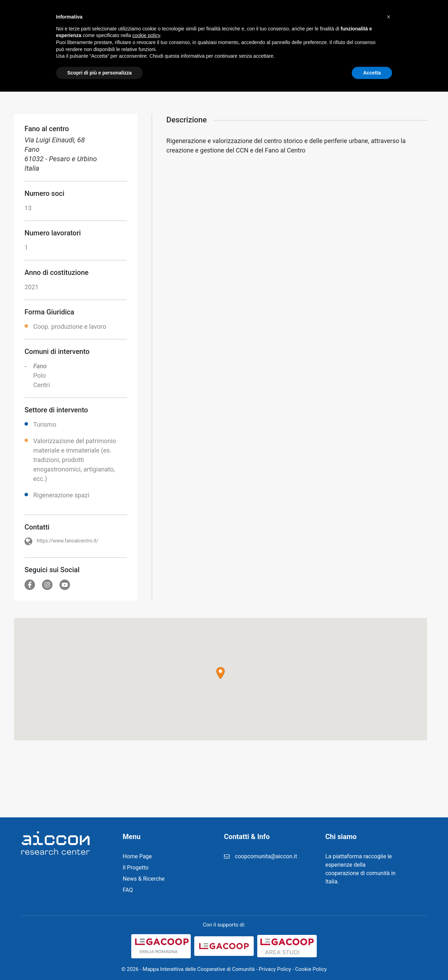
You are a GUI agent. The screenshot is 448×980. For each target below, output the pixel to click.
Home (150, 17)
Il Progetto (184, 17)
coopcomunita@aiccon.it (266, 856)
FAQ (319, 17)
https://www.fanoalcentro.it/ (68, 541)
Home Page (137, 856)
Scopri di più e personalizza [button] (99, 961)
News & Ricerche (232, 17)
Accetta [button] (372, 961)
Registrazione (284, 17)
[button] (220, 673)
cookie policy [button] (146, 924)
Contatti (372, 17)
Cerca (412, 17)
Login (343, 17)
